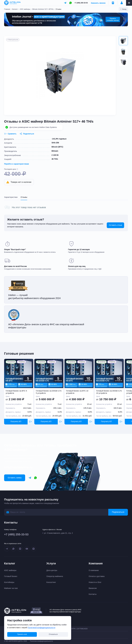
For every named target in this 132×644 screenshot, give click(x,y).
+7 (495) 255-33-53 (81, 3)
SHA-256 (55, 143)
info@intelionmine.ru (18, 467)
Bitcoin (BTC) (57, 147)
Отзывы (24, 197)
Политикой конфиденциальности (42, 628)
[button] (123, 41)
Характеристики (11, 197)
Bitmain (55, 151)
